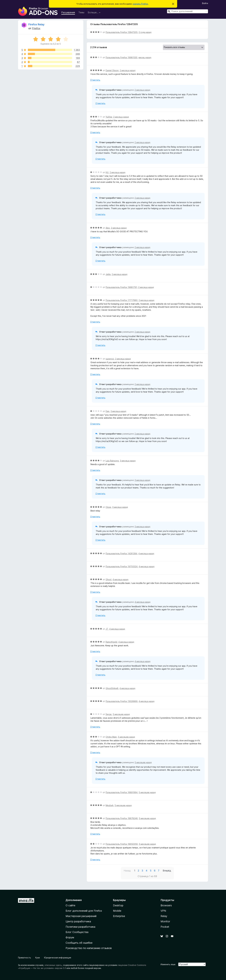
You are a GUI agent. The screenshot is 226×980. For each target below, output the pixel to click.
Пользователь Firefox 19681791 (121, 287)
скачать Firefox (140, 4)
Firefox (36, 28)
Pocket (165, 927)
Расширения (68, 12)
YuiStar (109, 117)
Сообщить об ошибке (79, 943)
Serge (109, 714)
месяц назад (145, 57)
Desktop (118, 905)
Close (108, 507)
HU (107, 172)
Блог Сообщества (77, 932)
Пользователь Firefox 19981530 (122, 57)
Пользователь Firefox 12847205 (122, 32)
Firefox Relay (36, 24)
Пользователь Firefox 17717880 (122, 300)
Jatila (108, 274)
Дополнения (74, 900)
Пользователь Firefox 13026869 (122, 701)
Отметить (95, 80)
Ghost (109, 579)
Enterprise (119, 916)
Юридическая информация (58, 958)
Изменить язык (168, 964)
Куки (38, 958)
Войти (205, 3)
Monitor (165, 921)
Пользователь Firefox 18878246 (122, 818)
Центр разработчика (78, 921)
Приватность (25, 958)
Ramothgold (111, 642)
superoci (110, 359)
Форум (70, 937)
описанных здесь (53, 965)
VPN (163, 911)
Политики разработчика (80, 927)
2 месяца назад (128, 70)
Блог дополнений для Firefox (84, 911)
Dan (108, 411)
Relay (164, 916)
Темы (81, 12)
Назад (127, 871)
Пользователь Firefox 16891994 (122, 792)
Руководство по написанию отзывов (89, 948)
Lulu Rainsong (112, 461)
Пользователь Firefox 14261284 (121, 554)
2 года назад (145, 32)
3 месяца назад (118, 411)
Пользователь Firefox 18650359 (122, 844)
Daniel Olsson (112, 70)
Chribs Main (111, 737)
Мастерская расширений (81, 916)
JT (107, 629)
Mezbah (110, 805)
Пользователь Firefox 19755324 (122, 566)
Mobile (117, 911)
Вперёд (167, 871)
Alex (108, 228)
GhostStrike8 (112, 688)
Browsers (166, 905)
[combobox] (188, 11)
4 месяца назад (146, 554)
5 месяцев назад (121, 714)
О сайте (70, 905)
